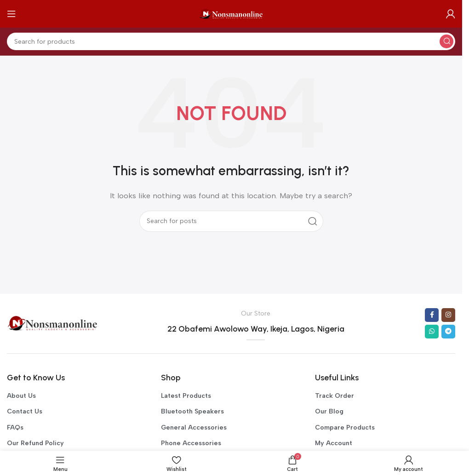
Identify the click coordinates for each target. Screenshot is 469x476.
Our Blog (329, 411)
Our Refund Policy (35, 443)
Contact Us (25, 411)
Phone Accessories (191, 443)
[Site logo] (231, 13)
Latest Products (186, 396)
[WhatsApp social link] (432, 332)
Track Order (335, 396)
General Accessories (194, 427)
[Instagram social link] (448, 315)
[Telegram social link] (448, 332)
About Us (21, 396)
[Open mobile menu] (11, 14)
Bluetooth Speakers (192, 411)
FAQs (15, 427)
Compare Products (345, 427)
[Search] (231, 41)
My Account (334, 443)
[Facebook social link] (432, 315)
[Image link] (53, 323)
